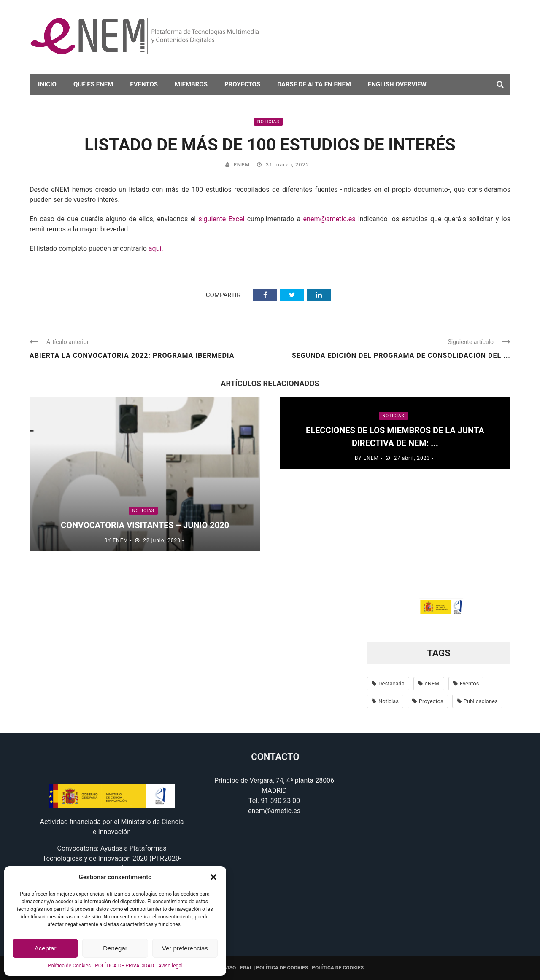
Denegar (115, 948)
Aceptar (46, 948)
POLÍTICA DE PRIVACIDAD (124, 966)
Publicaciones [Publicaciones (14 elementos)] (481, 701)
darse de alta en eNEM (314, 84)
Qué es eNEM (93, 84)
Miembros (191, 84)
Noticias (268, 122)
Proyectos (242, 84)
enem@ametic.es (329, 219)
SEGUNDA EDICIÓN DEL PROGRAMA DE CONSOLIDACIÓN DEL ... (401, 356)
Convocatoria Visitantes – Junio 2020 (145, 525)
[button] (213, 877)
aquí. (156, 248)
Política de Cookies (69, 966)
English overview (397, 84)
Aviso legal (170, 966)
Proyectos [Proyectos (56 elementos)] (431, 701)
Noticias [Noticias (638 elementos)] (389, 701)
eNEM (242, 165)
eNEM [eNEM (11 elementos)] (432, 683)
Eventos (144, 84)
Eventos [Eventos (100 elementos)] (470, 683)
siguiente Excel (221, 219)
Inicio (47, 84)
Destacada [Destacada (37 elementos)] (391, 683)
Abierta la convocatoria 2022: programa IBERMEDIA (132, 356)
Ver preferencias (185, 948)
